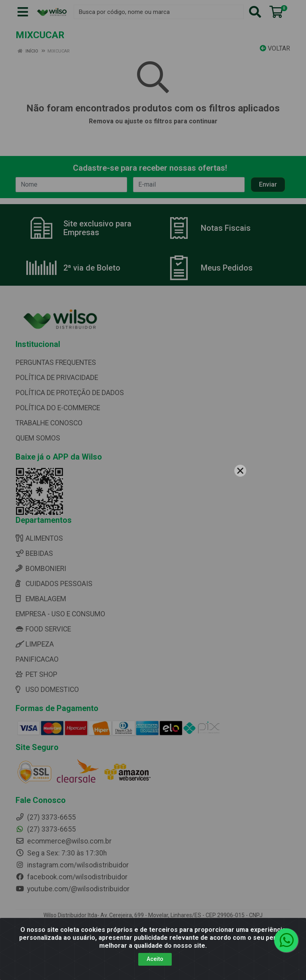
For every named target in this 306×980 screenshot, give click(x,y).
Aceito (155, 959)
